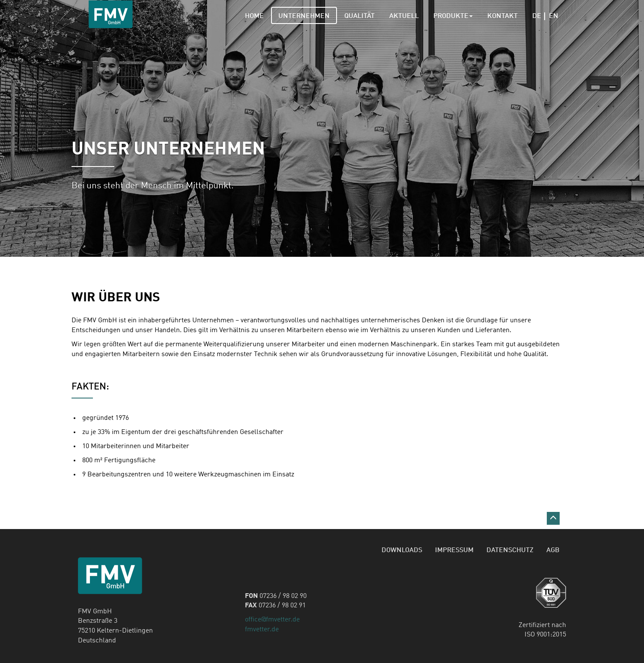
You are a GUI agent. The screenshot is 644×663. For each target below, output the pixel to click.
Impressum (454, 550)
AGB (553, 550)
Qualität (359, 16)
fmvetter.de (262, 630)
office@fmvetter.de (272, 620)
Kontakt (502, 16)
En (554, 16)
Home (254, 16)
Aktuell (404, 16)
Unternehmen (304, 16)
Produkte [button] (453, 16)
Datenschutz (510, 550)
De (539, 16)
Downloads (402, 550)
